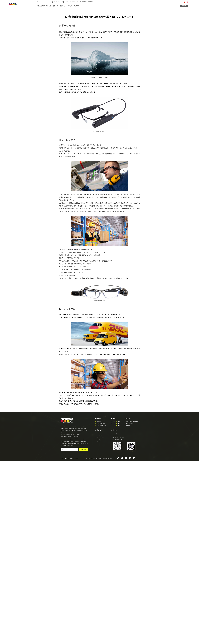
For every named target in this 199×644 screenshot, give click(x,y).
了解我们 (77, 6)
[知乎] (182, 2)
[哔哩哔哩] (187, 2)
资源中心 (63, 6)
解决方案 (56, 6)
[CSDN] (185, 2)
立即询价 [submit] (84, 449)
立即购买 (70, 6)
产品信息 (49, 6)
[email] (69, 449)
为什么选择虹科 (41, 6)
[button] (117, 451)
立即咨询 (184, 6)
